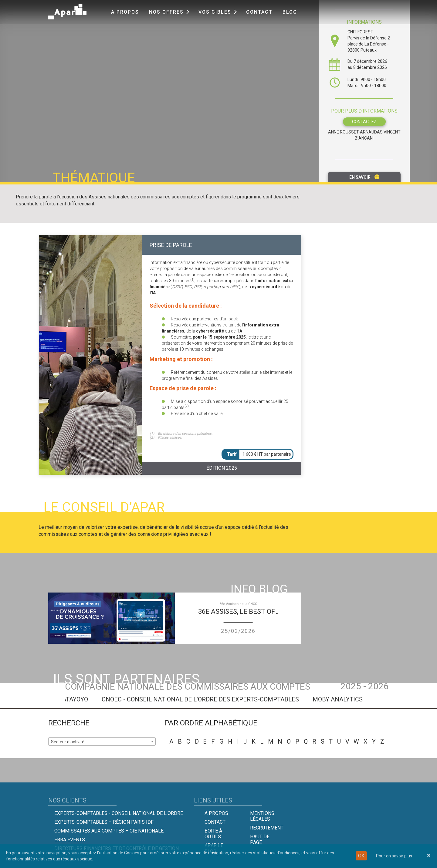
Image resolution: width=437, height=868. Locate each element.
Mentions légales (262, 816)
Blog (290, 12)
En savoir (364, 177)
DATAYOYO (78, 699)
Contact (259, 12)
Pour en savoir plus (394, 856)
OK (361, 856)
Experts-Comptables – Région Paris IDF (104, 822)
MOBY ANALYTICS (343, 699)
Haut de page (260, 839)
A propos (125, 12)
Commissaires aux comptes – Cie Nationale (109, 831)
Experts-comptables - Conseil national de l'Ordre (119, 813)
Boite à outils (213, 834)
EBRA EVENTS (70, 840)
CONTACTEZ (364, 122)
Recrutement (267, 828)
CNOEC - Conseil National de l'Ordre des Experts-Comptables (205, 699)
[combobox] (102, 741)
